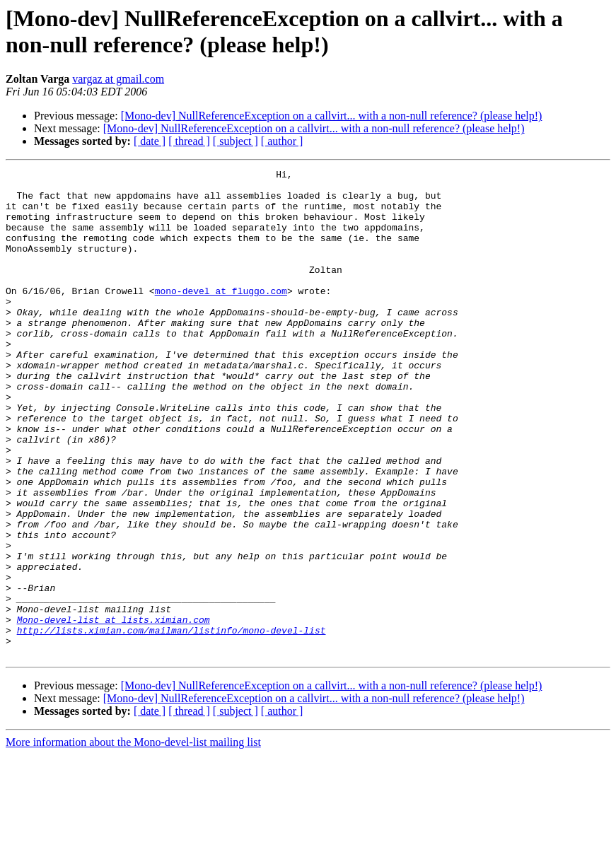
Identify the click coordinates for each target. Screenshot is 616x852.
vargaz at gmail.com (118, 79)
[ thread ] (189, 141)
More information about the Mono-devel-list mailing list (133, 840)
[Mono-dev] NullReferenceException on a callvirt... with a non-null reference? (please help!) (332, 116)
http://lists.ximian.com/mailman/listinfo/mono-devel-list (172, 723)
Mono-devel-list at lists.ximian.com (114, 711)
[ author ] (282, 141)
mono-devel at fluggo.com (221, 316)
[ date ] (150, 141)
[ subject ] (236, 141)
